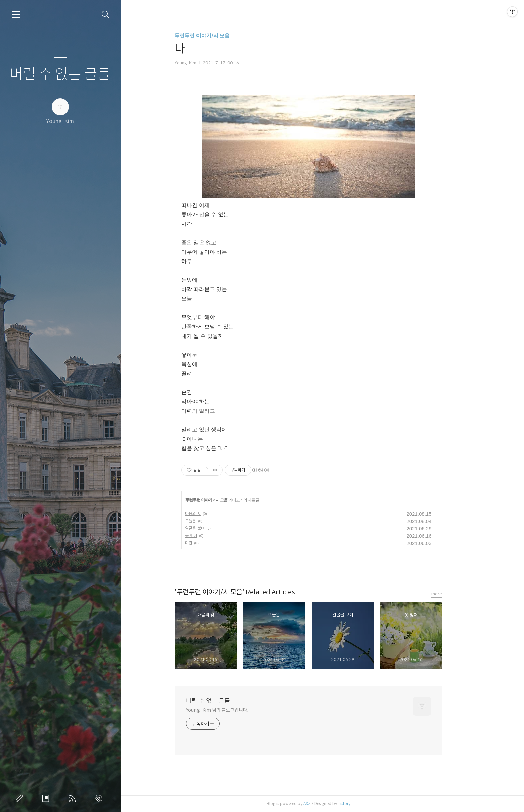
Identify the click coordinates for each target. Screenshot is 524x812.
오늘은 (204, 521)
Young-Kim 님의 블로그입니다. (231, 710)
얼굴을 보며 (209, 528)
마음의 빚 (207, 513)
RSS (74, 798)
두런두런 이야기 (213, 500)
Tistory (358, 803)
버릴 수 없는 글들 (60, 74)
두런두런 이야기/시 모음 (216, 36)
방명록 (47, 798)
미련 (203, 543)
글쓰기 (21, 798)
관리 (100, 798)
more (450, 594)
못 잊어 (205, 535)
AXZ (321, 803)
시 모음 (235, 500)
